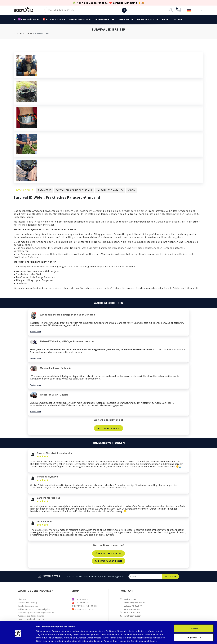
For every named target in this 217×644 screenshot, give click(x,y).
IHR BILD (166, 19)
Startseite (19, 33)
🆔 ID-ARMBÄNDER (28, 19)
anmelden (170, 576)
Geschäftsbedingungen (28, 606)
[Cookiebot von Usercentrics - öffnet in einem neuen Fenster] (18, 639)
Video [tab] (131, 190)
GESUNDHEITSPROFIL (105, 19)
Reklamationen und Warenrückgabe (34, 609)
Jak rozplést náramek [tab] (110, 190)
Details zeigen (43, 639)
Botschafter (126, 19)
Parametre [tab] (45, 190)
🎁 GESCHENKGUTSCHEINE (84, 609)
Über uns (22, 599)
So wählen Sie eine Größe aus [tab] (74, 190)
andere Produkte (80, 19)
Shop (30, 33)
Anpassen (194, 627)
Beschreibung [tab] (25, 190)
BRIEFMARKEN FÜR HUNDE (84, 606)
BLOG (178, 19)
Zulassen (194, 618)
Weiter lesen (36, 332)
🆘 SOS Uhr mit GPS (54, 19)
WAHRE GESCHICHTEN (148, 19)
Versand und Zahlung (27, 603)
